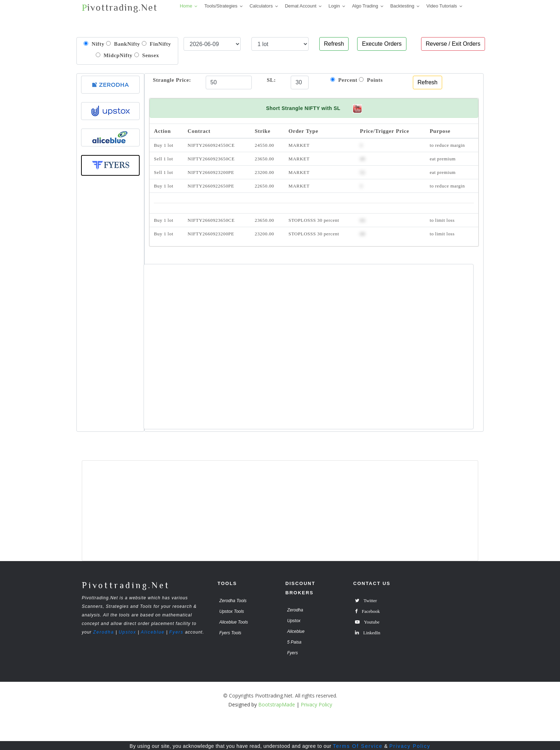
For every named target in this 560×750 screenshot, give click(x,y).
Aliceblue (153, 632)
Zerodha (104, 632)
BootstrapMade (277, 704)
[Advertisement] (110, 309)
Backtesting (402, 6)
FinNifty (156, 44)
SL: (271, 80)
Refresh (334, 44)
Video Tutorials (442, 6)
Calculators (261, 6)
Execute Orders (382, 44)
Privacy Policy (410, 746)
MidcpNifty (114, 55)
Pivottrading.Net (126, 585)
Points (371, 80)
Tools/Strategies (221, 6)
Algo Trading (365, 6)
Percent (344, 80)
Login (334, 6)
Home (186, 6)
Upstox (127, 632)
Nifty (94, 44)
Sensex (147, 55)
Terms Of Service (358, 746)
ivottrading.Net (120, 8)
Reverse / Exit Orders (453, 44)
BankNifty (123, 44)
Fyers (176, 632)
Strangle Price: (172, 80)
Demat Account (301, 6)
